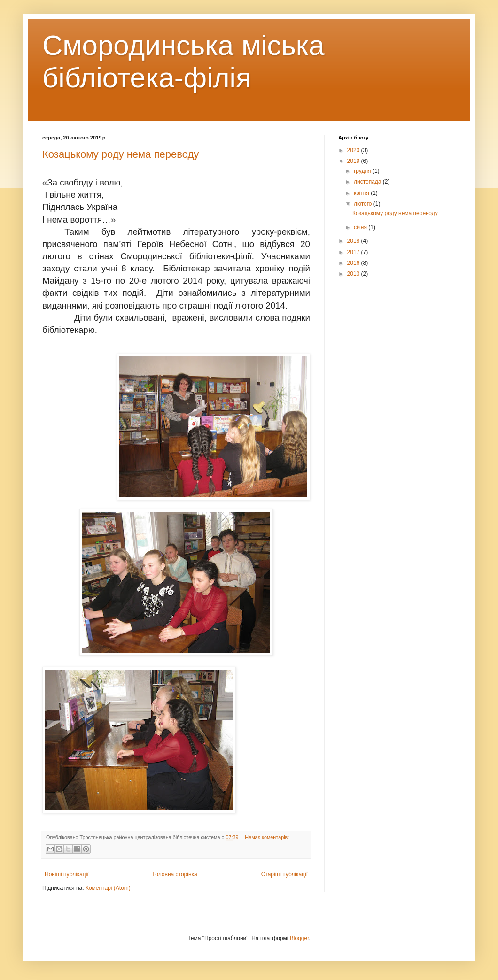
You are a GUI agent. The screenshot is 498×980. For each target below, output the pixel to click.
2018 (354, 241)
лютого (364, 204)
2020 (354, 150)
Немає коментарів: (267, 837)
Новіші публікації (67, 874)
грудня (363, 171)
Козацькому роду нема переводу (121, 154)
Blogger (300, 938)
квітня (362, 193)
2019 (354, 161)
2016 (354, 263)
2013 (354, 274)
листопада (368, 182)
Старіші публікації (284, 874)
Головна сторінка (175, 874)
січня (361, 227)
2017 (354, 252)
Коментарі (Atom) (108, 888)
